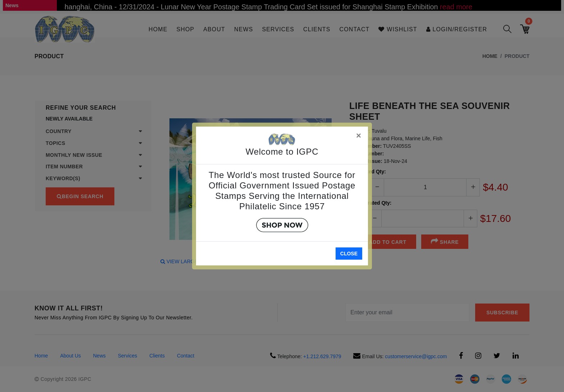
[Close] (359, 134)
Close (349, 254)
